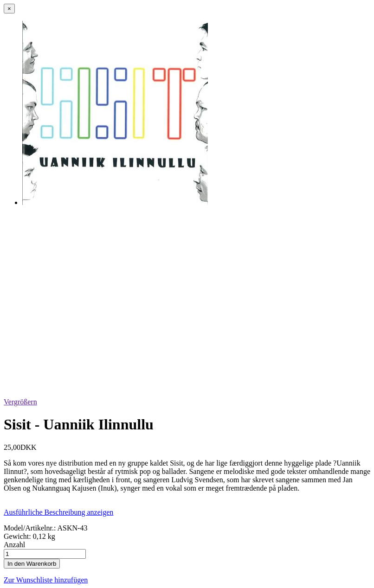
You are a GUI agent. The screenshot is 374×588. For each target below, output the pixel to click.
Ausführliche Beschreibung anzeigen (58, 512)
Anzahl (14, 545)
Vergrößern (20, 402)
